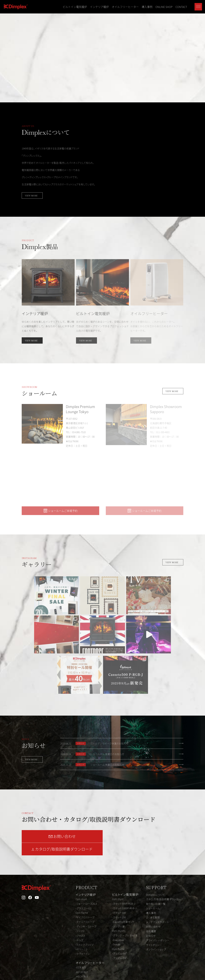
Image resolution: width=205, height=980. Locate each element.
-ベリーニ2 (82, 895)
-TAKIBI (116, 891)
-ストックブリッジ (85, 891)
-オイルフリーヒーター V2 (90, 949)
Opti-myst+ (119, 877)
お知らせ (151, 882)
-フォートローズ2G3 (86, 850)
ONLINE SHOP (164, 7)
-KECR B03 (82, 922)
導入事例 (147, 7)
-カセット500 (119, 859)
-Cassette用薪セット (123, 868)
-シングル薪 (118, 873)
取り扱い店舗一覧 (156, 850)
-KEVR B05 (82, 936)
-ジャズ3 (80, 882)
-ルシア (80, 886)
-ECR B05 (81, 931)
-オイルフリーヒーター (88, 945)
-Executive (118, 886)
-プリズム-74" (119, 904)
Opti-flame (82, 859)
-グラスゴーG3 (84, 855)
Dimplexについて (156, 841)
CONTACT (181, 7)
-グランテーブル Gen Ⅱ (125, 882)
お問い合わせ (153, 873)
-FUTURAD (82, 954)
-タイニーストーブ (85, 868)
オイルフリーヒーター (125, 7)
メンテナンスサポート (158, 868)
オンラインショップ (156, 895)
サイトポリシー (154, 891)
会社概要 (151, 877)
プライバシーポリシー (158, 886)
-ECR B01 (81, 913)
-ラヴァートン (83, 900)
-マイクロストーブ (85, 864)
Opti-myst (81, 846)
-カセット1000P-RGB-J (124, 855)
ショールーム (153, 855)
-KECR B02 (82, 918)
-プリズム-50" (119, 900)
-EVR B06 (81, 940)
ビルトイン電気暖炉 (75, 7)
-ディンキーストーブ (86, 873)
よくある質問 (153, 864)
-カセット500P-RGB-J (124, 850)
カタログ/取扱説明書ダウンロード (165, 846)
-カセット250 (119, 864)
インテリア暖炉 (99, 7)
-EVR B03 (81, 927)
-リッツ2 (80, 877)
